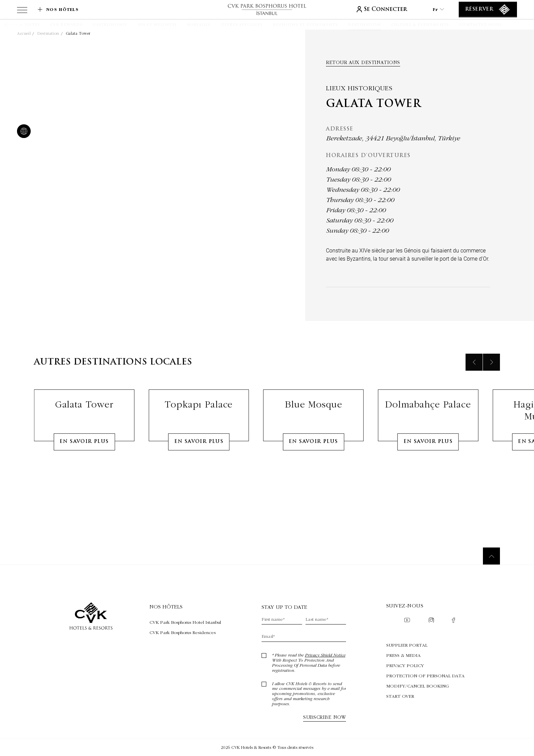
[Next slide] (491, 394)
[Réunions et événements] (305, 25)
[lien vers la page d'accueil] (267, 9)
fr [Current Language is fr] (438, 9)
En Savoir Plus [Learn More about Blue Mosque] (313, 473)
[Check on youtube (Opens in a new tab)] (407, 621)
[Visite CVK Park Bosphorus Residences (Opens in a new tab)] (185, 632)
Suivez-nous (405, 606)
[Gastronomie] (110, 25)
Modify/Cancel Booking (418, 686)
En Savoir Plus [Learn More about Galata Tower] (84, 473)
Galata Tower (78, 33)
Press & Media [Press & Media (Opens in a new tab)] (403, 655)
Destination (48, 33)
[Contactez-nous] (480, 25)
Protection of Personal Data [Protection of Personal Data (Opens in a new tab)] (425, 676)
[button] (14, 25)
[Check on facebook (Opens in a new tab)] (453, 621)
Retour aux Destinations (363, 62)
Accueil (24, 33)
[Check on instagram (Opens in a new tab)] (431, 621)
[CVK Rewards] (66, 25)
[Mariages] (199, 25)
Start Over (400, 696)
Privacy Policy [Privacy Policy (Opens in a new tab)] (405, 665)
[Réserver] (488, 10)
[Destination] (364, 25)
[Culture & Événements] (420, 25)
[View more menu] (22, 11)
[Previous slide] (474, 394)
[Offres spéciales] (242, 25)
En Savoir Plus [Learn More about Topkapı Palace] (199, 473)
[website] (22, 132)
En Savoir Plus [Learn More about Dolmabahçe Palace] (428, 473)
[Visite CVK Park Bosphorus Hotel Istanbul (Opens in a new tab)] (185, 622)
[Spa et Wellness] (158, 25)
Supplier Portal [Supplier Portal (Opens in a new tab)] (407, 645)
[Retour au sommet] (491, 556)
